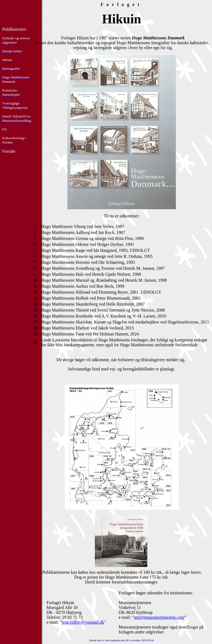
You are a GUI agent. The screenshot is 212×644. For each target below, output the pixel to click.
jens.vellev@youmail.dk (83, 622)
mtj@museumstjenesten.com (159, 617)
